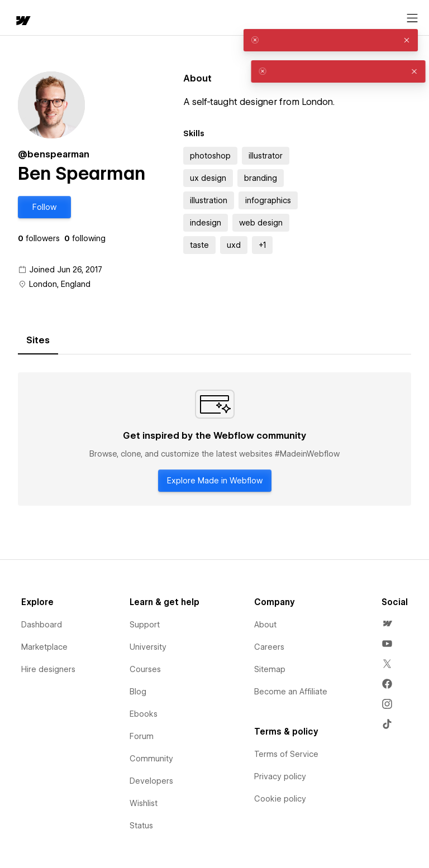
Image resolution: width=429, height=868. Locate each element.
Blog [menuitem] (138, 692)
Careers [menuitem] (269, 647)
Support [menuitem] (145, 625)
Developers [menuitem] (151, 781)
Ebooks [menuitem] (144, 714)
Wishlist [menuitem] (144, 803)
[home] (22, 21)
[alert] (331, 40)
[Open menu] (412, 18)
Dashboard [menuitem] (42, 625)
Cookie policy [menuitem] (280, 799)
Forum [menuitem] (142, 736)
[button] (44, 207)
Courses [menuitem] (145, 669)
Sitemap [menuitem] (270, 669)
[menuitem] (387, 624)
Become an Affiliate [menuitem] (291, 692)
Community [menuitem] (151, 759)
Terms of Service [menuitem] (286, 754)
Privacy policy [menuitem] (280, 776)
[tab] (38, 341)
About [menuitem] (265, 625)
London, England (60, 284)
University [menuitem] (148, 647)
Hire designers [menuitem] (48, 669)
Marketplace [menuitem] (44, 647)
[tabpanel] (214, 439)
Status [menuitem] (141, 826)
